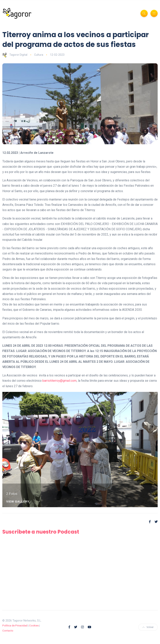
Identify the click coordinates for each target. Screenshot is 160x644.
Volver (148, 627)
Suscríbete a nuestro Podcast (41, 532)
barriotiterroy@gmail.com (59, 381)
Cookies (34, 626)
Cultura (39, 55)
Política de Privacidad (15, 626)
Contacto (8, 631)
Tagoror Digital (15, 55)
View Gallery (18, 502)
